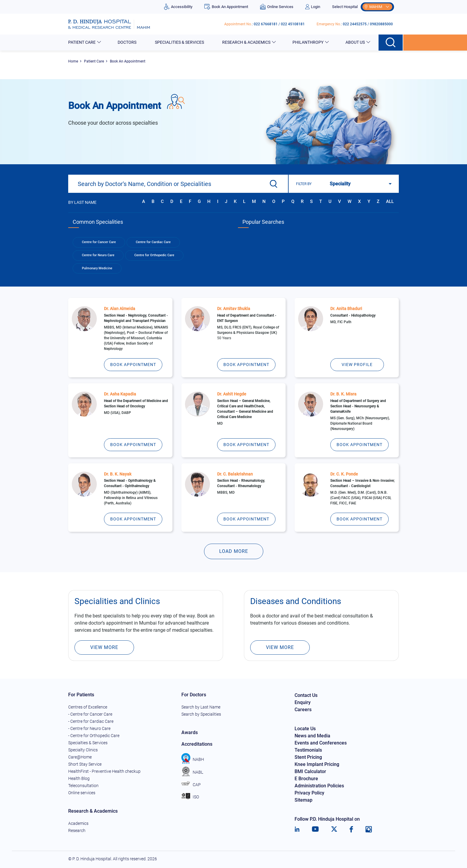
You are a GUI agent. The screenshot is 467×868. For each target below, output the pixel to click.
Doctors (127, 42)
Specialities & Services (180, 42)
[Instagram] (369, 829)
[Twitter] (334, 829)
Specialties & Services (88, 743)
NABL (192, 772)
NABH (193, 759)
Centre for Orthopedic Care (154, 255)
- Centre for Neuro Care (89, 728)
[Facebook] (351, 829)
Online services (82, 793)
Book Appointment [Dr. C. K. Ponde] (359, 519)
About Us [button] (356, 42)
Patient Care (94, 61)
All (390, 201)
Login (313, 7)
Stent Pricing (308, 757)
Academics (78, 823)
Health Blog (79, 778)
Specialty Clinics (83, 750)
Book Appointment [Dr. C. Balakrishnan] (246, 519)
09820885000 (381, 24)
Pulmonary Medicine (97, 268)
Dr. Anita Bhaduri (346, 309)
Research (77, 831)
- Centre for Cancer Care (90, 714)
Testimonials (308, 750)
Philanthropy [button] (308, 42)
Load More (234, 551)
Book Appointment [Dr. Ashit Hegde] (246, 445)
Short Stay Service (85, 764)
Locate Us (305, 729)
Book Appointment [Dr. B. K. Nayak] (133, 519)
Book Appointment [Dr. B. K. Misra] (359, 445)
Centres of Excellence (88, 707)
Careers (303, 710)
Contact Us (306, 695)
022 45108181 (293, 24)
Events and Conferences (321, 743)
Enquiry (303, 702)
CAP (191, 785)
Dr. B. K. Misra (343, 394)
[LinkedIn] (297, 829)
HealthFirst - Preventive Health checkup (104, 771)
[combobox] (178, 184)
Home (73, 61)
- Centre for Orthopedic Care (94, 736)
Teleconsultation (83, 786)
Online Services (277, 7)
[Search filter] (359, 184)
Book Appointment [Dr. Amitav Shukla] (246, 365)
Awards (190, 732)
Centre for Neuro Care (98, 255)
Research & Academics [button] (247, 42)
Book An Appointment (226, 7)
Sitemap (303, 800)
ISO (190, 797)
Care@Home (80, 757)
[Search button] (391, 43)
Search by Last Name (201, 707)
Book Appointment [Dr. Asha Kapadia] (133, 445)
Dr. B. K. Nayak (118, 474)
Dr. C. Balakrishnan (235, 474)
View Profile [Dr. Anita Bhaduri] (357, 365)
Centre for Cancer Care (99, 242)
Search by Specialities (201, 714)
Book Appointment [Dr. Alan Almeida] (133, 365)
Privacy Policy (309, 793)
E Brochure (306, 779)
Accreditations (197, 744)
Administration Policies (319, 786)
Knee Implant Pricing (317, 764)
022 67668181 (266, 24)
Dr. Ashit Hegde (232, 394)
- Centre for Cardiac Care (91, 721)
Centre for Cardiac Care (153, 242)
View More (104, 647)
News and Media (312, 736)
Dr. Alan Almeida (120, 309)
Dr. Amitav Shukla (234, 309)
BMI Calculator (310, 771)
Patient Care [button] (82, 42)
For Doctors (194, 695)
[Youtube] (315, 829)
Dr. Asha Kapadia (120, 394)
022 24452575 (355, 24)
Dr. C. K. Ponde (344, 474)
